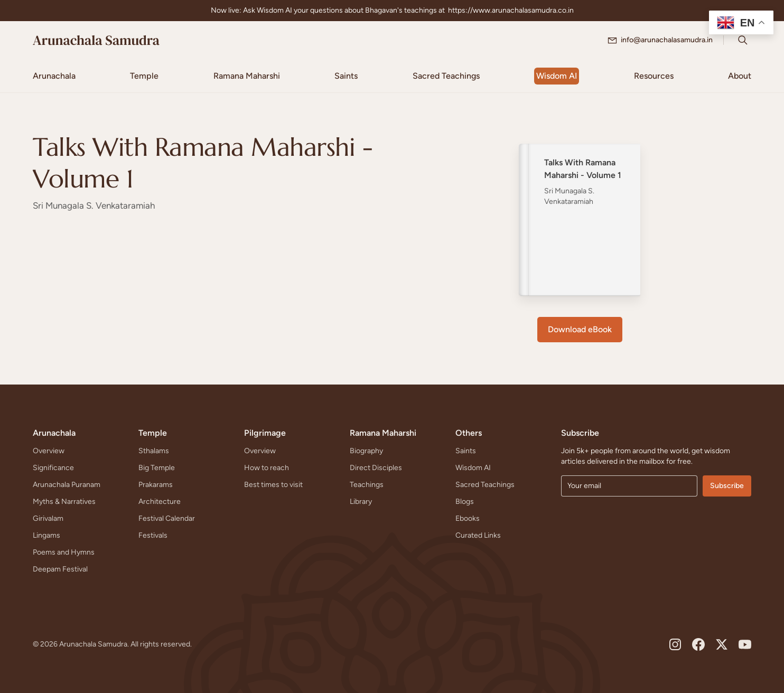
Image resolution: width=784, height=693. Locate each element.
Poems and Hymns (64, 552)
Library (361, 502)
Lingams (46, 535)
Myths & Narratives (64, 502)
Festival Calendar (167, 518)
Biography (366, 451)
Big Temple (157, 468)
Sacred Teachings (485, 485)
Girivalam (48, 518)
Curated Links (478, 535)
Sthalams (154, 451)
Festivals (153, 535)
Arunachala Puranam (67, 485)
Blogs (465, 502)
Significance (53, 468)
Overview (49, 451)
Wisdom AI (473, 468)
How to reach (267, 468)
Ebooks (468, 518)
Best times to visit (273, 485)
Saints (466, 451)
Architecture (160, 502)
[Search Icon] (743, 40)
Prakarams (156, 485)
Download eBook (580, 329)
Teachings (367, 485)
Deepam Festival (60, 569)
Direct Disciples (376, 468)
